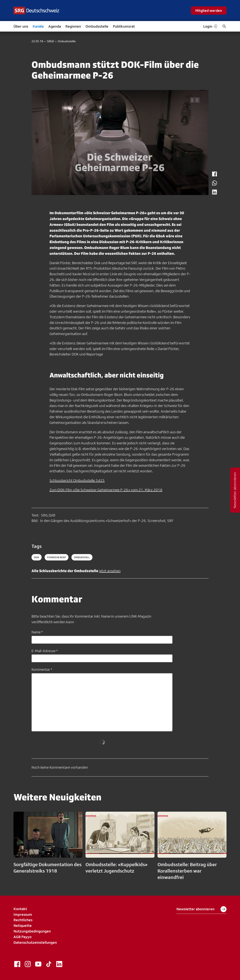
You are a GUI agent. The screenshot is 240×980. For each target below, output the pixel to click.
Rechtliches (23, 920)
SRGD (50, 41)
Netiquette (23, 926)
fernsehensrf (57, 557)
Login (210, 26)
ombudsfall (82, 557)
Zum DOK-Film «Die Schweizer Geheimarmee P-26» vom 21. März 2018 (106, 490)
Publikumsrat (124, 26)
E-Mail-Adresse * (45, 651)
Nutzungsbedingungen (32, 931)
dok (37, 557)
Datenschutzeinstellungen (35, 942)
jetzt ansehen (110, 571)
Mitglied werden (209, 11)
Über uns (21, 26)
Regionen (73, 26)
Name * (37, 632)
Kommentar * (42, 669)
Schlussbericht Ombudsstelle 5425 (77, 480)
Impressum (23, 914)
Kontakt (20, 909)
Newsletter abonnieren (201, 909)
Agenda (55, 26)
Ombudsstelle (97, 26)
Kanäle (38, 26)
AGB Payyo (22, 937)
